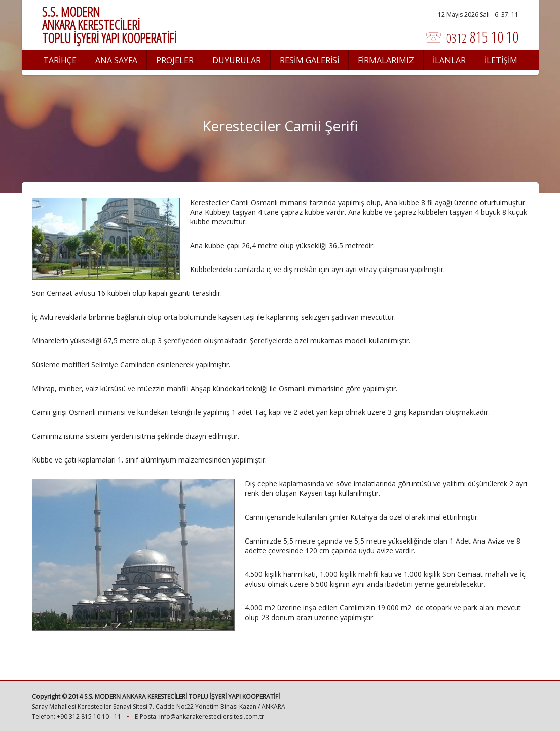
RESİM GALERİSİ (309, 60)
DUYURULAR (237, 60)
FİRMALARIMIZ (386, 60)
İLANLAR (449, 60)
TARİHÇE (60, 60)
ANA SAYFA (116, 60)
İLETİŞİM (501, 60)
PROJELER (175, 60)
